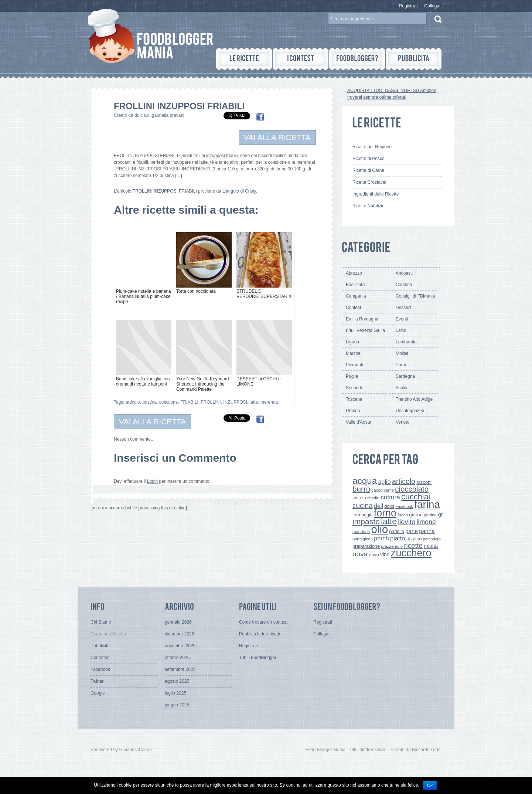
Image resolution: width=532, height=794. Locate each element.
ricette (413, 545)
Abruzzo (354, 273)
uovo (374, 555)
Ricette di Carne (368, 170)
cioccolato (412, 489)
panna (427, 531)
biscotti (424, 482)
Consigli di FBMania (415, 296)
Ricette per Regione (372, 147)
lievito (407, 522)
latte (254, 402)
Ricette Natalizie (369, 206)
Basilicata (355, 285)
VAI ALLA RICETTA (277, 137)
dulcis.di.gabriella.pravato (159, 115)
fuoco (403, 515)
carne (389, 490)
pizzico (414, 539)
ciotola (359, 498)
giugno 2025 (177, 705)
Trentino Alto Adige (414, 399)
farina (427, 504)
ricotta (431, 546)
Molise (402, 353)
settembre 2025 (180, 669)
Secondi (354, 388)
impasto (366, 521)
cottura (390, 497)
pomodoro (432, 539)
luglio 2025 (175, 693)
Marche (353, 353)
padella (397, 532)
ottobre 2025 (177, 658)
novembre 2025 (180, 646)
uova (360, 554)
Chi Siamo (101, 622)
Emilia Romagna (362, 319)
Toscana (354, 399)
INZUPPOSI (235, 402)
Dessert (403, 308)
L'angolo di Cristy (239, 191)
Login (152, 481)
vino (385, 554)
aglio (385, 482)
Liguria (352, 342)
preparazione (366, 546)
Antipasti (404, 273)
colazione (169, 402)
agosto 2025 (177, 681)
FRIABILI (189, 402)
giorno (416, 515)
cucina (363, 505)
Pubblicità (100, 646)
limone (426, 522)
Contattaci (100, 658)
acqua (365, 481)
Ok (430, 785)
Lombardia (406, 342)
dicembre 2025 (179, 634)
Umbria (353, 411)
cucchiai (416, 497)
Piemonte (355, 365)
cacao (377, 490)
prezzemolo (392, 546)
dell (378, 506)
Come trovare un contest (263, 622)
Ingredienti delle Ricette (376, 194)
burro (361, 489)
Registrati (408, 6)
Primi (401, 365)
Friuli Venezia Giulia (365, 330)
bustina (149, 402)
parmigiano (363, 539)
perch (381, 538)
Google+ (99, 693)
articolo (133, 402)
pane (412, 531)
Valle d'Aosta (359, 422)
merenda (269, 402)
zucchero (411, 553)
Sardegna (405, 376)
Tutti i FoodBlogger (258, 658)
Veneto (403, 422)
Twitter (97, 681)
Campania (356, 296)
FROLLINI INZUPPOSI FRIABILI (165, 191)
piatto (398, 538)
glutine (430, 515)
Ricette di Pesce (369, 159)
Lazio (401, 330)
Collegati (433, 6)
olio (380, 529)
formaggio (362, 515)
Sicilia (401, 388)
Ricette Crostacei (369, 182)
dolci (389, 506)
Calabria (404, 285)
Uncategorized (410, 411)
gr (440, 514)
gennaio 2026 (178, 622)
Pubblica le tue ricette (260, 634)
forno (385, 513)
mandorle (361, 532)
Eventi (402, 319)
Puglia (352, 376)
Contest (353, 308)
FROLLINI (211, 402)
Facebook (404, 506)
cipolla (373, 498)
